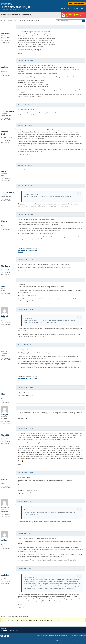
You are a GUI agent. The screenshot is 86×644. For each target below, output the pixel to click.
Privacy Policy (82, 635)
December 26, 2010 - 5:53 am (25, 473)
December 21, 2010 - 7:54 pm (25, 345)
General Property (13, 20)
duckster (5, 67)
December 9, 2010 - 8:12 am (25, 186)
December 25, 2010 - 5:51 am (25, 388)
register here (57, 620)
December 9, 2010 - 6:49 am (25, 165)
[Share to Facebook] (2, 636)
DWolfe (4, 221)
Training (75, 8)
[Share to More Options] (8, 636)
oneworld (5, 508)
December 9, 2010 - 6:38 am (25, 125)
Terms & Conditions (74, 635)
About (60, 630)
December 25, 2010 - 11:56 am (26, 429)
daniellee (5, 575)
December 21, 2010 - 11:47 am (26, 280)
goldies (4, 540)
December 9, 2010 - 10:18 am (25, 215)
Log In (82, 8)
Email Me (21, 252)
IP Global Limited (5, 133)
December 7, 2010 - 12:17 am (25, 61)
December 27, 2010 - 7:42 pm (25, 501)
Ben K (3, 172)
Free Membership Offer (77, 4)
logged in (13, 620)
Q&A (69, 8)
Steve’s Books (80, 630)
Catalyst (5, 316)
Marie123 (5, 435)
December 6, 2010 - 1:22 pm (25, 27)
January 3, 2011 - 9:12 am (24, 534)
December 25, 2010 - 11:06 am (26, 408)
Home (63, 8)
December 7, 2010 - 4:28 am (25, 105)
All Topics (3, 20)
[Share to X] (5, 636)
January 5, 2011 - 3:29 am (24, 569)
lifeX (3, 286)
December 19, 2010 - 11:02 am (26, 260)
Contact (69, 630)
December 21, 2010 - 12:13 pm (26, 310)
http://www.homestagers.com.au (28, 250)
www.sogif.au (83, 641)
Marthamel (6, 34)
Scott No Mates (7, 111)
